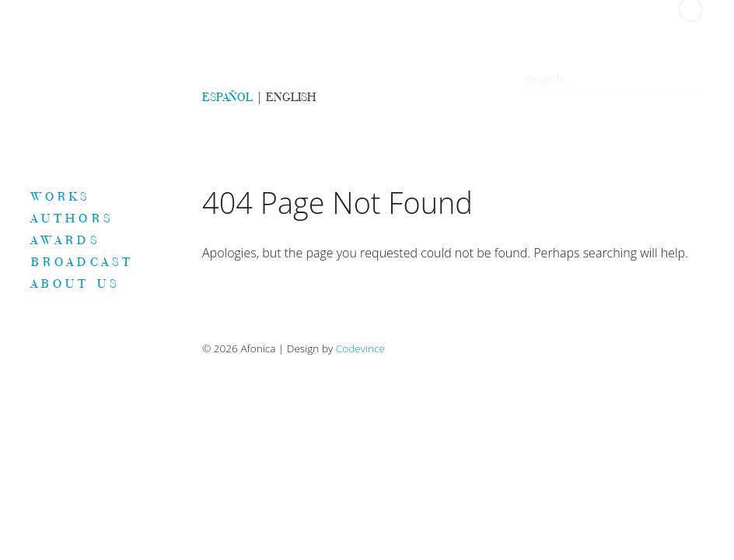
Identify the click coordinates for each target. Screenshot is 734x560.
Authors (72, 218)
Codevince (360, 348)
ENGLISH (291, 97)
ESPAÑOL (227, 97)
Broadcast (82, 261)
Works (61, 196)
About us (75, 283)
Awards (66, 240)
